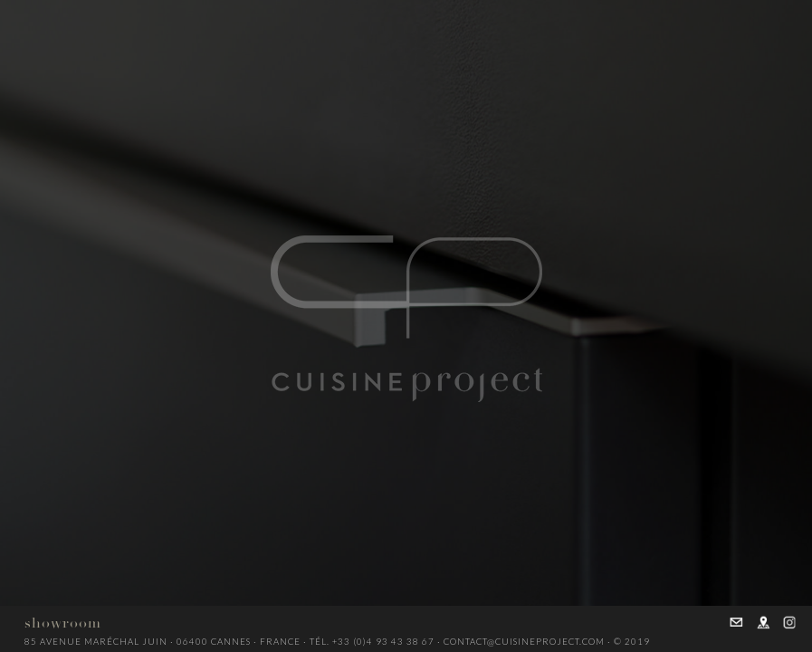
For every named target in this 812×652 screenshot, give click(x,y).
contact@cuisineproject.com (524, 642)
